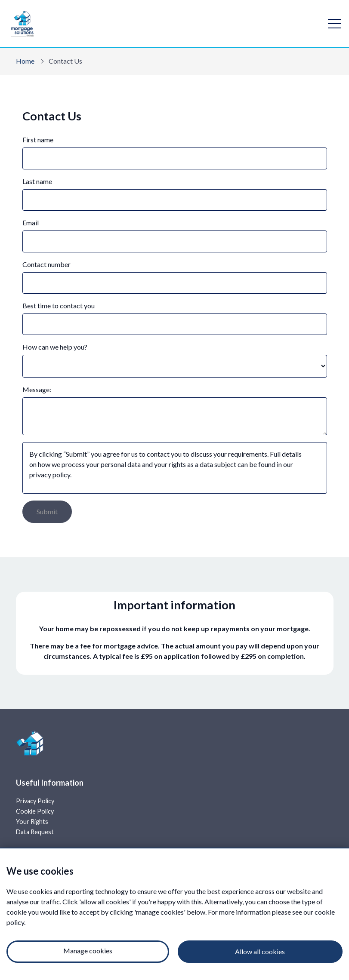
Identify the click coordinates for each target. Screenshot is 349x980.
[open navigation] (334, 24)
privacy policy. (50, 475)
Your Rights (32, 822)
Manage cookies (88, 951)
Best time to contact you (59, 306)
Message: (37, 389)
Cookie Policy (35, 811)
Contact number (46, 264)
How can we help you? (55, 347)
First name (38, 140)
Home (25, 61)
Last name (37, 181)
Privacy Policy (35, 801)
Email (31, 223)
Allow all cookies (260, 951)
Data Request (35, 832)
